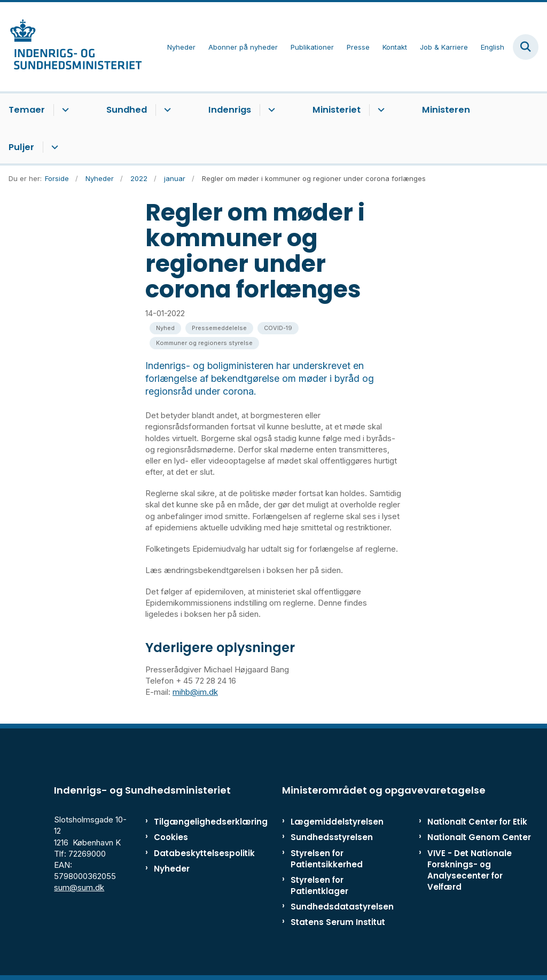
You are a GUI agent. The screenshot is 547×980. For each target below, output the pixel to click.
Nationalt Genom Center (479, 837)
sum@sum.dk (79, 887)
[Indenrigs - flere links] (270, 110)
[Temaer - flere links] (64, 110)
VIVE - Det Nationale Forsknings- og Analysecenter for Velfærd (470, 870)
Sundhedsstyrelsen (332, 837)
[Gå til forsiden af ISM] (71, 47)
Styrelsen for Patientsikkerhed (327, 859)
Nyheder (172, 869)
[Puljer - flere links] (53, 147)
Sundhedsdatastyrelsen (342, 907)
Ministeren (446, 110)
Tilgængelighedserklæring (187, 822)
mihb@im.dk (195, 692)
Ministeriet (337, 110)
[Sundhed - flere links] (166, 110)
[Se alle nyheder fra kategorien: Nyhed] (165, 328)
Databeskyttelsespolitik (187, 853)
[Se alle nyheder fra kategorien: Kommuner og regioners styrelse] (204, 343)
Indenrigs (230, 110)
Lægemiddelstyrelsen (337, 822)
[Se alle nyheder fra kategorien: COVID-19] (278, 328)
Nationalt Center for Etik (477, 822)
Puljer (21, 147)
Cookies (171, 837)
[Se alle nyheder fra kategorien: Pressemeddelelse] (219, 328)
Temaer (27, 110)
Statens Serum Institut (338, 922)
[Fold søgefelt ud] (526, 47)
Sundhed (127, 110)
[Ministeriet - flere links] (380, 110)
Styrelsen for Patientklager (319, 885)
